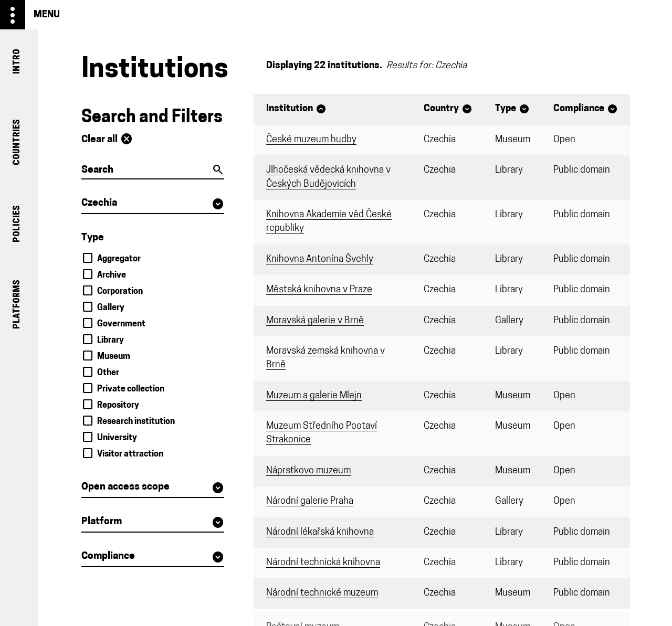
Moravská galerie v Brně (315, 321)
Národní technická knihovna (323, 563)
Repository (118, 406)
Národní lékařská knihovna (320, 532)
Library (111, 341)
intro (16, 61)
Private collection (131, 389)
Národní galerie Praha (310, 501)
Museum (114, 357)
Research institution (136, 422)
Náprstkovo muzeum (308, 471)
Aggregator (119, 259)
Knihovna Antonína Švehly (320, 259)
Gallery (111, 308)
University (117, 438)
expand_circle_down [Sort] (467, 109)
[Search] (153, 171)
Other (108, 373)
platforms (16, 305)
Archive (112, 275)
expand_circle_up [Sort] (321, 109)
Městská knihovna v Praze (319, 290)
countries (16, 142)
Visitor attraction (130, 454)
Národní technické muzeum (322, 593)
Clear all (107, 139)
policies (16, 223)
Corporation (120, 292)
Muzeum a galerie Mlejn (314, 396)
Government (121, 324)
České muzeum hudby (311, 140)
